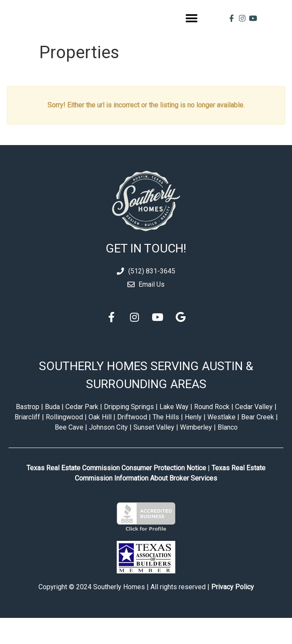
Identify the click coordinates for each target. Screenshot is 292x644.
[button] (191, 31)
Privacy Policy (233, 613)
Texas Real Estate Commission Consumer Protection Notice (116, 494)
